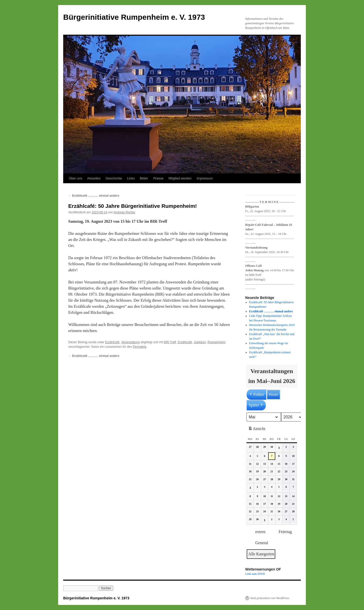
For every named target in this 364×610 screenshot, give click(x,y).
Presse (158, 178)
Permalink (139, 347)
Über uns (75, 178)
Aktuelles (94, 178)
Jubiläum (200, 342)
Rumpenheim (217, 342)
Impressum (205, 178)
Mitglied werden (180, 178)
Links (131, 178)
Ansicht (257, 430)
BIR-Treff (170, 342)
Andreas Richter (124, 212)
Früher (256, 395)
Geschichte (114, 178)
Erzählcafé (112, 342)
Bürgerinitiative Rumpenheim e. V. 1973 (134, 17)
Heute (274, 394)
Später (256, 405)
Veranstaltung (130, 342)
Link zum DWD (255, 574)
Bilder (144, 178)
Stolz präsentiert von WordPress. (270, 598)
